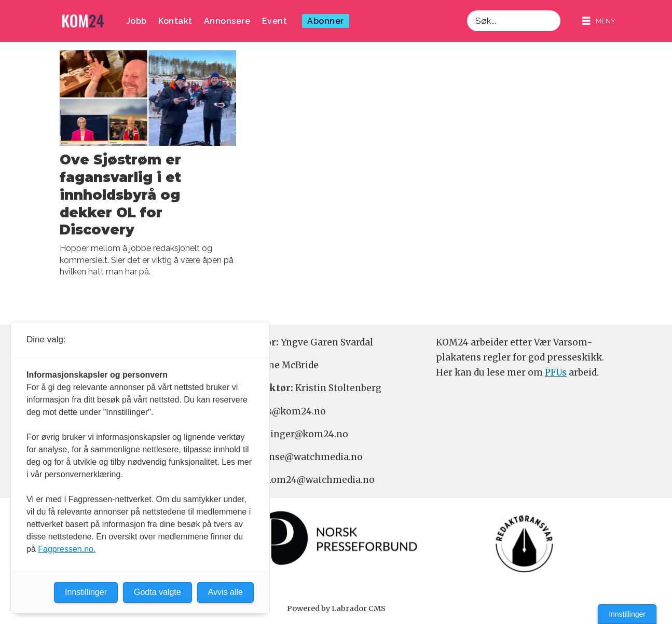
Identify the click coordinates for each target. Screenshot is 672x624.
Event (275, 21)
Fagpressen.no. (67, 549)
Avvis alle (225, 592)
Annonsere (227, 21)
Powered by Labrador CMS (336, 608)
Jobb (136, 21)
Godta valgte (157, 592)
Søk (467, 10)
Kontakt (175, 21)
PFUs (556, 372)
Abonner (326, 21)
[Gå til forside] (83, 21)
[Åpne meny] (599, 21)
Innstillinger (627, 614)
